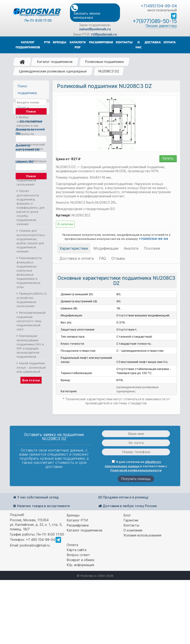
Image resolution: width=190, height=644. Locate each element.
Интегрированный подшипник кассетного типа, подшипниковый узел (31, 407)
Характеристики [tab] (74, 248)
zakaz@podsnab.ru (95, 29)
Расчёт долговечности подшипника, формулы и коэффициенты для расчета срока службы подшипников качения (31, 293)
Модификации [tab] (106, 248)
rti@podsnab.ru (104, 34)
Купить (168, 158)
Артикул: (63, 215)
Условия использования (142, 599)
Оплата (72, 609)
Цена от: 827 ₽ (68, 159)
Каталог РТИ (77, 584)
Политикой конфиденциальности (136, 534)
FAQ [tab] (102, 258)
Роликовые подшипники (104, 62)
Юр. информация (80, 629)
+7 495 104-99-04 (40, 604)
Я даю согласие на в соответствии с (136, 530)
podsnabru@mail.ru (35, 609)
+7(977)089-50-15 (155, 21)
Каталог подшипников (55, 62)
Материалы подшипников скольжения (26, 266)
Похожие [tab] (152, 248)
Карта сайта (76, 614)
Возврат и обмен (80, 624)
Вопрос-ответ (78, 619)
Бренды (73, 579)
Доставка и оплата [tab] (77, 258)
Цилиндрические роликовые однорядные (53, 71)
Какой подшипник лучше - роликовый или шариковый (31, 453)
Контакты (131, 589)
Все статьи (31, 466)
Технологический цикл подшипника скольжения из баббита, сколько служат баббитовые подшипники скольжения (31, 242)
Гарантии (131, 584)
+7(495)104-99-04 (159, 6)
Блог (127, 579)
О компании (133, 594)
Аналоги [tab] (131, 248)
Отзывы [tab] (118, 258)
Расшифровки (78, 589)
